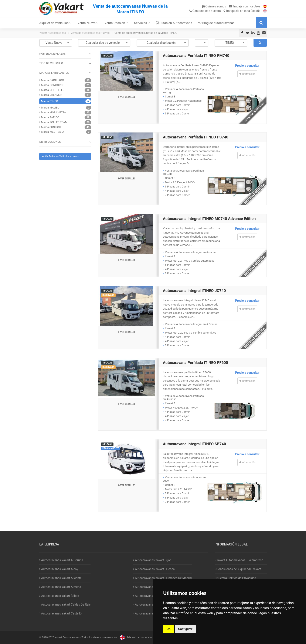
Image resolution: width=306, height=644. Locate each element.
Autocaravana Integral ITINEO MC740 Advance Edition (209, 219)
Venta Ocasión (116, 23)
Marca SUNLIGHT (52, 127)
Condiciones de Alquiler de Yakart (238, 569)
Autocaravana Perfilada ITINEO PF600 (195, 363)
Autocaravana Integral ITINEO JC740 (194, 291)
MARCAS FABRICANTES (65, 73)
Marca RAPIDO (50, 117)
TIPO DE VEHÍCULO (65, 63)
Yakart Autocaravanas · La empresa (239, 560)
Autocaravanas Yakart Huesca (154, 569)
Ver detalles (127, 97)
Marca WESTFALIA (52, 132)
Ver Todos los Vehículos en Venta (60, 156)
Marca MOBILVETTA (53, 112)
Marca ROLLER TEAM (54, 122)
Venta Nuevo (88, 23)
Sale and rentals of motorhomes (141, 637)
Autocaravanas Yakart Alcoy (59, 569)
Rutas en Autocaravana (174, 23)
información (247, 74)
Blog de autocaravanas (216, 23)
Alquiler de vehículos (55, 23)
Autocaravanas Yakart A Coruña (61, 560)
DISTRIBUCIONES (65, 142)
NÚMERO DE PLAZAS (65, 54)
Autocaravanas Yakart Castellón (61, 613)
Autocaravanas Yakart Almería (60, 587)
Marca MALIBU (50, 108)
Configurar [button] (185, 629)
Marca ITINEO (50, 101)
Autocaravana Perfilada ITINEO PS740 (195, 137)
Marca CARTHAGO (52, 80)
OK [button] (169, 629)
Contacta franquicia (225, 11)
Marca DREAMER (52, 95)
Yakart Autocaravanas (53, 33)
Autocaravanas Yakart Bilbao (59, 596)
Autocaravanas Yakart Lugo (152, 596)
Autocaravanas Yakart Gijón (152, 560)
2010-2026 (48, 637)
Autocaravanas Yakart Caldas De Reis (65, 605)
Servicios (142, 23)
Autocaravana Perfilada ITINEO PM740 (196, 56)
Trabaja (245, 6)
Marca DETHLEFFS (53, 90)
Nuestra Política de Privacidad (235, 578)
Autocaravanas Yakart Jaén (152, 587)
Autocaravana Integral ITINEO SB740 (194, 444)
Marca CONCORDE (52, 85)
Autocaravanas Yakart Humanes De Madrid (162, 578)
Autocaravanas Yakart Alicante (60, 578)
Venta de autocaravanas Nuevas (90, 33)
